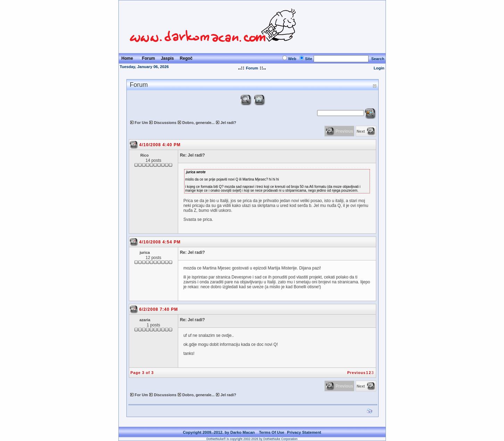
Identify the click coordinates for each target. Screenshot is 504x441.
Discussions (165, 123)
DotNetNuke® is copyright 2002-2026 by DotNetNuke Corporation (252, 439)
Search (378, 59)
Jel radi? (228, 123)
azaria (145, 320)
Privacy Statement (304, 432)
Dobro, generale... (199, 123)
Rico (144, 155)
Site (309, 59)
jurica (145, 252)
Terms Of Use (272, 432)
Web (292, 59)
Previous (357, 373)
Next (361, 131)
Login (379, 68)
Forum (252, 68)
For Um (142, 123)
